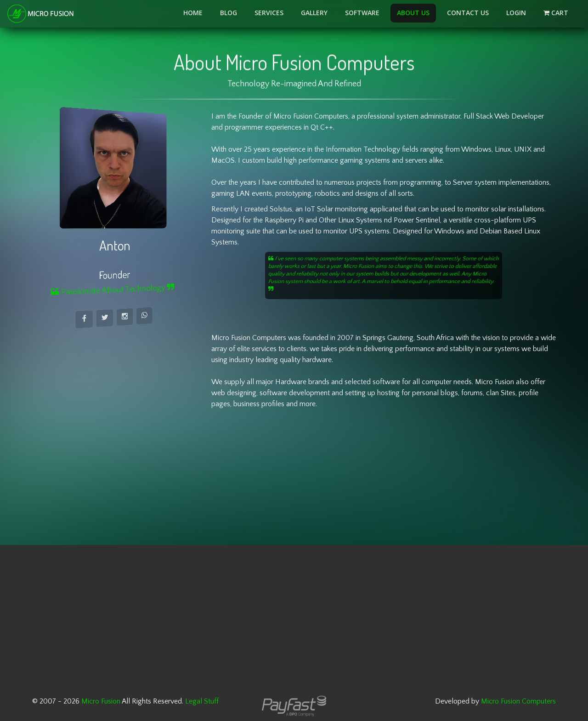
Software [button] (362, 13)
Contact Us (468, 13)
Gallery (314, 13)
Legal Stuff (202, 701)
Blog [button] (229, 13)
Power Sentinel (417, 220)
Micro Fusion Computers (518, 701)
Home (193, 13)
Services (269, 13)
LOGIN (516, 13)
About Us (413, 13)
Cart (561, 13)
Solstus (281, 209)
